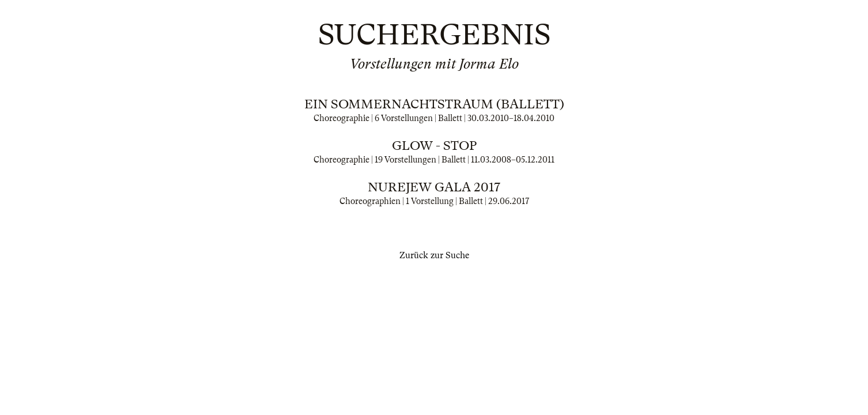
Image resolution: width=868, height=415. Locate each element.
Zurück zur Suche (434, 255)
